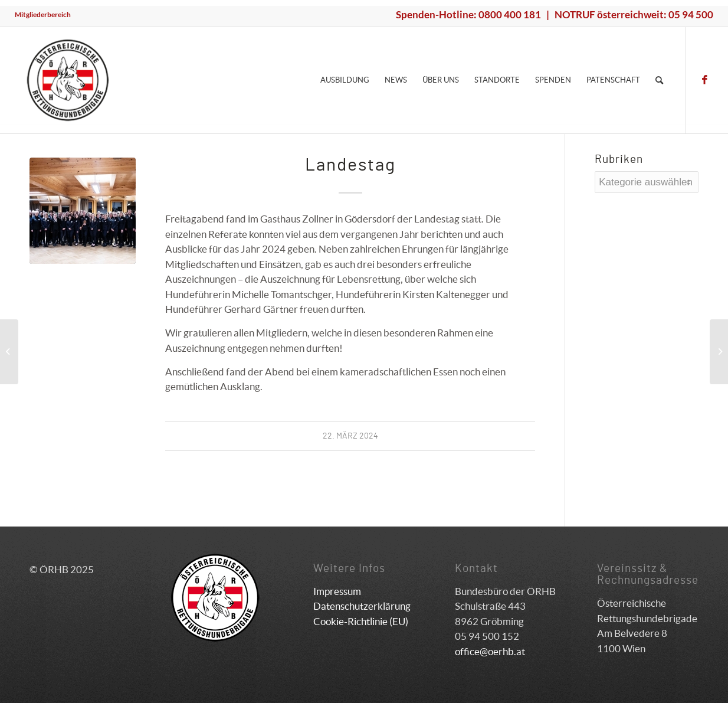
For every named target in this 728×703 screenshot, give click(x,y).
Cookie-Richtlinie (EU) (361, 621)
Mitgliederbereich (43, 14)
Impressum (337, 591)
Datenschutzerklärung (362, 606)
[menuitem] (43, 15)
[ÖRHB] (68, 80)
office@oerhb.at (490, 651)
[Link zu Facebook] (704, 80)
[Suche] (659, 80)
